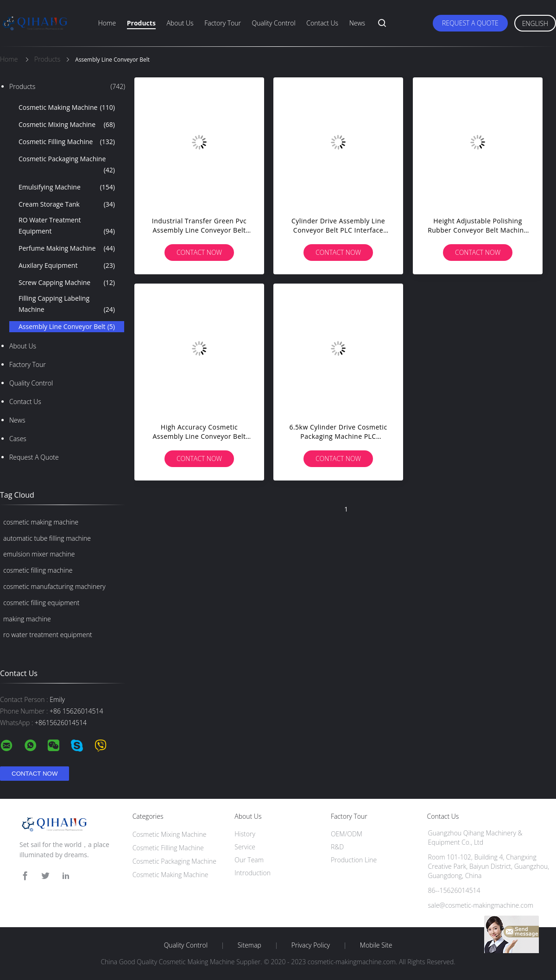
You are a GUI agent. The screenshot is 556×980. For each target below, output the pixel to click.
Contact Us (322, 23)
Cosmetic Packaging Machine (67, 165)
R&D (337, 847)
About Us (180, 23)
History (245, 834)
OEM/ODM (347, 834)
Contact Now (199, 252)
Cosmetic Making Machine (67, 107)
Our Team (249, 860)
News (357, 23)
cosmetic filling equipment (41, 603)
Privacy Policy (311, 945)
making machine (27, 619)
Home (107, 23)
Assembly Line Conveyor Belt (67, 327)
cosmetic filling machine (38, 570)
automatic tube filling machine (47, 538)
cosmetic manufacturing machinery (54, 586)
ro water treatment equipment (48, 635)
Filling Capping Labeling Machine (67, 304)
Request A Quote (470, 23)
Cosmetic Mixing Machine (67, 125)
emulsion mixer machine (39, 554)
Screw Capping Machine (67, 283)
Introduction (253, 873)
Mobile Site (376, 945)
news (17, 420)
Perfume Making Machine (67, 248)
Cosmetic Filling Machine (67, 142)
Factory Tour (223, 23)
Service (245, 847)
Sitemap (250, 945)
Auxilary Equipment (67, 266)
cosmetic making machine (41, 522)
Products (141, 23)
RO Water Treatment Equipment (67, 226)
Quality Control (274, 23)
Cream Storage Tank (67, 204)
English (535, 23)
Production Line (354, 860)
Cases (18, 439)
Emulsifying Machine (67, 187)
